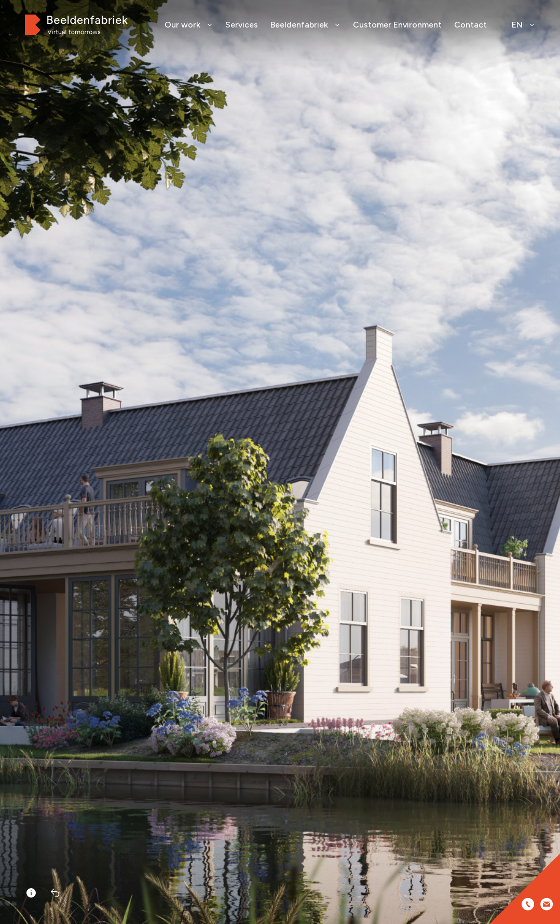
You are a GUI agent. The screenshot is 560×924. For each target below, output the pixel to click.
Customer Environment (397, 25)
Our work (189, 25)
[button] (549, 478)
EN (523, 25)
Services (242, 25)
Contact (470, 25)
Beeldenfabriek (305, 25)
